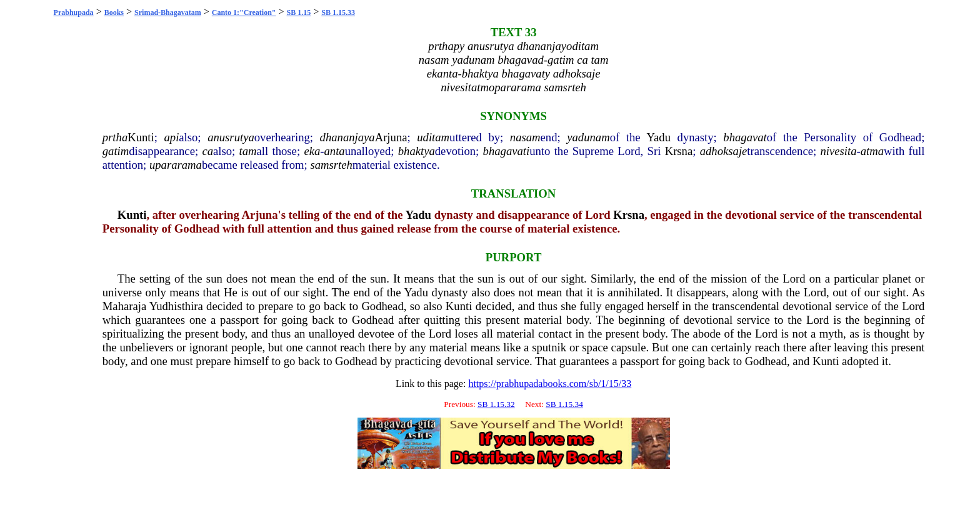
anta (334, 151)
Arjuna (391, 137)
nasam (525, 137)
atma (872, 151)
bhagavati (507, 151)
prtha (115, 137)
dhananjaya (347, 137)
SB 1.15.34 (564, 404)
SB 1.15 (299, 13)
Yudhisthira (176, 306)
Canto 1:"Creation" (244, 13)
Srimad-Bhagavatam (168, 13)
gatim (116, 151)
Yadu (658, 137)
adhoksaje (724, 151)
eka (312, 151)
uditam (433, 137)
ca (207, 151)
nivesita (839, 151)
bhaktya (417, 151)
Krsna (679, 151)
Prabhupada (74, 13)
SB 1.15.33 (338, 13)
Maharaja (124, 306)
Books (114, 13)
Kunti (141, 137)
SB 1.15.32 (496, 404)
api (171, 137)
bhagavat (745, 137)
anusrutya (231, 137)
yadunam (588, 137)
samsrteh (331, 165)
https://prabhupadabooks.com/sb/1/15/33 (550, 384)
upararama (176, 165)
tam (248, 151)
